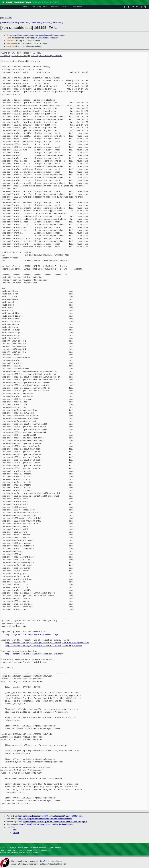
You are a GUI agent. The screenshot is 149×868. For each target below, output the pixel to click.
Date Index (46, 22)
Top (2, 18)
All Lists (9, 18)
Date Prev (5, 22)
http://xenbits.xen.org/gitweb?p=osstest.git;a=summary (34, 654)
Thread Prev (24, 22)
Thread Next (35, 22)
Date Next (14, 22)
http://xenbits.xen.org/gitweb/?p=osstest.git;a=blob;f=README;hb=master (44, 646)
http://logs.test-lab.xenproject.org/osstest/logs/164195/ (31, 56)
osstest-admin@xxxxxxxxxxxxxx (52, 35)
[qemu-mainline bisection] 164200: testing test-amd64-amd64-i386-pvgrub (50, 816)
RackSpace (44, 861)
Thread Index (57, 22)
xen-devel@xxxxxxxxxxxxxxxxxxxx (24, 35)
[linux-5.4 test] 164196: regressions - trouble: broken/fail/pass (45, 819)
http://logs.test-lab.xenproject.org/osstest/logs (31, 635)
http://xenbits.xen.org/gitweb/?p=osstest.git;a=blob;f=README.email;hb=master (47, 643)
